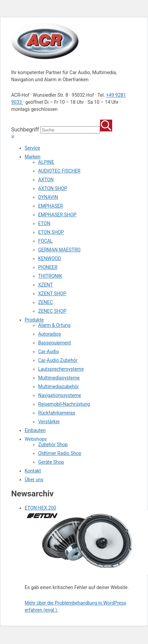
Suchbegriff (25, 130)
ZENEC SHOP (52, 311)
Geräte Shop (51, 462)
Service (32, 148)
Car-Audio (48, 351)
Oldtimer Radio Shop (60, 453)
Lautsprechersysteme (61, 369)
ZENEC (45, 302)
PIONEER (48, 267)
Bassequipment (55, 343)
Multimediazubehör (58, 387)
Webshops (36, 439)
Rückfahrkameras (57, 413)
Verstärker (49, 422)
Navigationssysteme (60, 395)
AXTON (46, 180)
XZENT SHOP (52, 294)
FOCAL (45, 241)
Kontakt (33, 471)
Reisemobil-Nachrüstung (64, 404)
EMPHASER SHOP (57, 215)
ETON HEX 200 (40, 508)
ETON (44, 223)
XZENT (45, 285)
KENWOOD (50, 258)
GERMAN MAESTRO (59, 250)
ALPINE (46, 162)
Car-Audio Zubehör (58, 360)
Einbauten (35, 430)
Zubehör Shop (53, 444)
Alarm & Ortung (54, 325)
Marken (33, 157)
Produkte (34, 320)
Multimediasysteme (59, 378)
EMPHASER (51, 206)
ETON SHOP (51, 232)
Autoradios (50, 334)
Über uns (34, 480)
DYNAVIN (48, 197)
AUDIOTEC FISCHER (59, 171)
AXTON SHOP (53, 188)
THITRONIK (50, 276)
